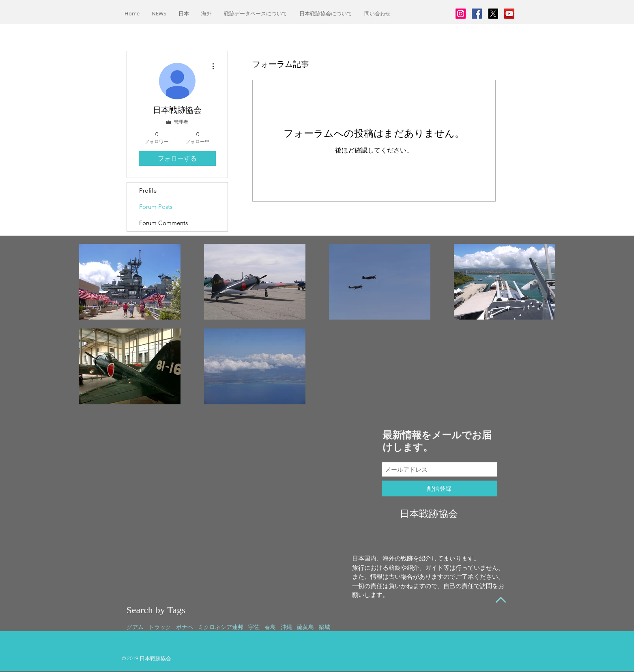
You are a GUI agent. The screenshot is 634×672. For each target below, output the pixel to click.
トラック (160, 627)
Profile (148, 190)
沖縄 (286, 627)
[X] (493, 14)
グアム (135, 627)
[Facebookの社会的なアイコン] (477, 14)
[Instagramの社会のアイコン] (461, 14)
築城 (325, 627)
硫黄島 (305, 627)
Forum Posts (156, 207)
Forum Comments (163, 223)
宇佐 (254, 627)
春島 (270, 627)
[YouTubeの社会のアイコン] (509, 14)
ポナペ (185, 627)
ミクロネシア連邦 (221, 627)
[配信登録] (440, 488)
